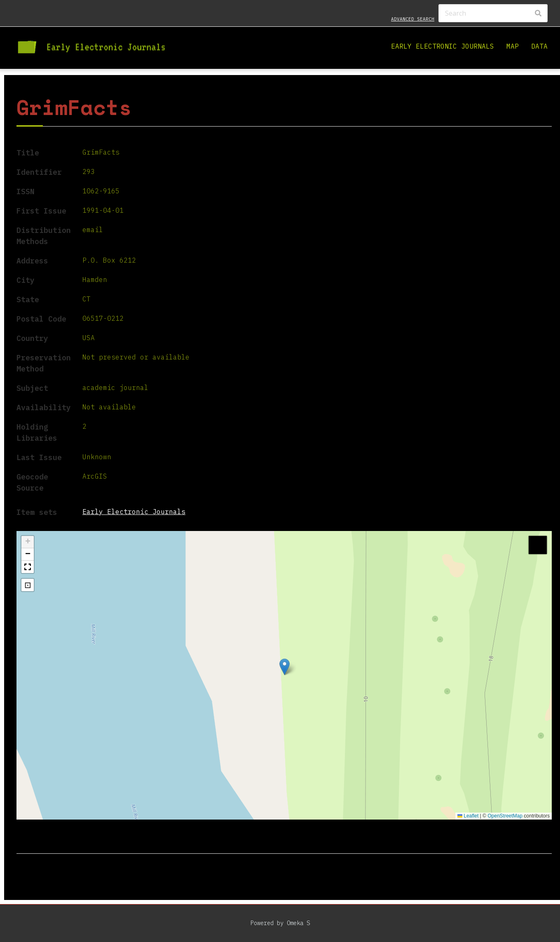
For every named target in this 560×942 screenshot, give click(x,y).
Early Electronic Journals (443, 46)
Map (513, 46)
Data (539, 46)
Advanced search (413, 19)
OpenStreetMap (505, 816)
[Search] (493, 13)
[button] (285, 667)
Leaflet (468, 816)
